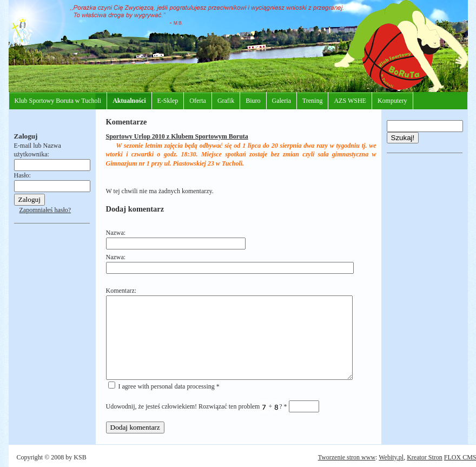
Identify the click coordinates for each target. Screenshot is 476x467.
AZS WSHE (350, 101)
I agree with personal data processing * (164, 386)
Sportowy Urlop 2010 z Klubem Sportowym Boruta (177, 136)
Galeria (282, 101)
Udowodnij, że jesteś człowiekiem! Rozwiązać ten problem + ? (213, 406)
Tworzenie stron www (347, 457)
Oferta (198, 101)
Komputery (392, 101)
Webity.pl (391, 457)
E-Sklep (168, 101)
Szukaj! (403, 138)
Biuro (253, 101)
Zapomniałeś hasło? (45, 210)
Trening (313, 101)
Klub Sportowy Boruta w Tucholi (58, 101)
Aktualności (129, 101)
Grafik (226, 101)
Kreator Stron (425, 457)
